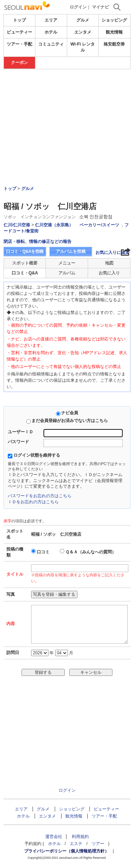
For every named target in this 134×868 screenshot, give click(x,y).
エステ (76, 844)
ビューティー (19, 32)
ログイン (78, 7)
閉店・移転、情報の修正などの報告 (37, 242)
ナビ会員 (70, 413)
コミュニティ (51, 44)
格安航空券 (114, 44)
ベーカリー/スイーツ (99, 225)
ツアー (98, 844)
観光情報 (114, 32)
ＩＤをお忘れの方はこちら (33, 502)
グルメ (83, 20)
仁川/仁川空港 (17, 225)
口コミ (43, 552)
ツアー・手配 (19, 44)
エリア (51, 20)
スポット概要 (25, 263)
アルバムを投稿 (71, 251)
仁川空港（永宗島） (54, 225)
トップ (19, 20)
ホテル (51, 32)
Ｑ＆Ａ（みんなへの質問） (91, 552)
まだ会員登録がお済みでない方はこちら (70, 421)
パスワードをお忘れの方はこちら (40, 496)
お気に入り (109, 273)
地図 (109, 263)
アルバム (67, 273)
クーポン (19, 63)
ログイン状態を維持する (37, 455)
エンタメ (83, 32)
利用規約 (80, 837)
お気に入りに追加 (112, 252)
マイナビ (100, 7)
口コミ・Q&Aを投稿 (25, 251)
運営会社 (54, 837)
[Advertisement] (67, 90)
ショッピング (114, 20)
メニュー (67, 263)
